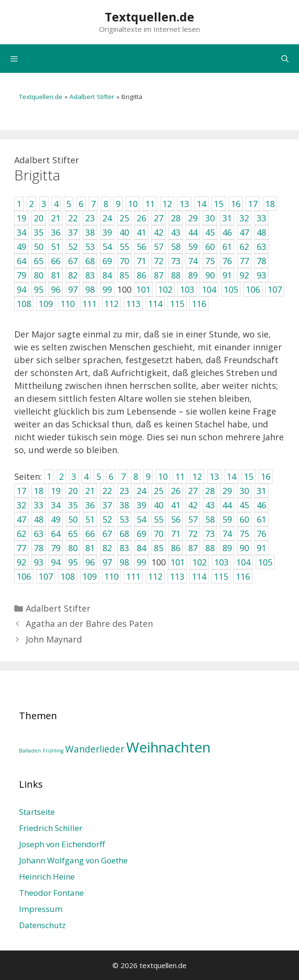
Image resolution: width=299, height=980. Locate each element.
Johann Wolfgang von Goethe (73, 860)
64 (56, 534)
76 (261, 534)
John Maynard (54, 639)
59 (227, 519)
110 (111, 576)
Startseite (37, 812)
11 (180, 476)
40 (159, 505)
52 (107, 519)
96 (90, 562)
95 (73, 562)
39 (141, 505)
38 (124, 505)
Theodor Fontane (51, 893)
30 (244, 491)
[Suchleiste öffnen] (285, 59)
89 (227, 548)
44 (227, 505)
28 (210, 491)
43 (210, 505)
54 (141, 519)
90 (244, 548)
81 (90, 548)
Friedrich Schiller (51, 828)
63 (39, 534)
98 (124, 562)
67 (107, 534)
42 (193, 505)
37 (107, 505)
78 (39, 548)
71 (176, 534)
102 (199, 562)
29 (227, 491)
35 (73, 505)
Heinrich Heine (47, 876)
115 (221, 576)
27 (193, 491)
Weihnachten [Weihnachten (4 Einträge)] (168, 747)
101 (178, 562)
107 (46, 576)
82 (107, 548)
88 (210, 548)
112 (155, 576)
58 (210, 519)
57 (193, 519)
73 (210, 534)
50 (73, 519)
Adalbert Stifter (92, 97)
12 (197, 476)
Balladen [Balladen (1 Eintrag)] (30, 751)
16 (266, 476)
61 (261, 519)
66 (90, 534)
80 (73, 548)
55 (159, 519)
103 (221, 562)
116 (243, 576)
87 (193, 548)
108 (68, 576)
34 (56, 505)
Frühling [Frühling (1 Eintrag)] (53, 751)
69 (141, 534)
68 (124, 534)
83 (124, 548)
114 (199, 576)
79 (56, 548)
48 (39, 519)
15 (249, 476)
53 (124, 519)
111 (133, 576)
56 (176, 519)
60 (244, 519)
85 (159, 548)
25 (159, 491)
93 (39, 562)
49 (56, 519)
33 (39, 505)
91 (261, 548)
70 (159, 534)
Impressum (41, 909)
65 (73, 534)
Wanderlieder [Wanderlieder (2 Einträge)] (95, 749)
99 (141, 562)
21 (90, 491)
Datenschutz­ (42, 925)
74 (227, 534)
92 (21, 562)
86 (176, 548)
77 (21, 548)
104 (243, 562)
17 (21, 491)
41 (176, 505)
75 (244, 534)
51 (90, 519)
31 (261, 491)
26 (176, 491)
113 (177, 576)
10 (163, 476)
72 (193, 534)
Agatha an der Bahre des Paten (89, 624)
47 (21, 519)
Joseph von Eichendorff (62, 844)
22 (107, 491)
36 (90, 505)
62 (21, 534)
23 (124, 491)
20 (73, 491)
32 (21, 505)
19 (56, 491)
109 (90, 576)
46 (261, 505)
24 (141, 491)
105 (265, 562)
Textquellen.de (149, 17)
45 (244, 505)
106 (24, 576)
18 (39, 491)
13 (214, 476)
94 (56, 562)
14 (231, 476)
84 (141, 548)
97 (107, 562)
